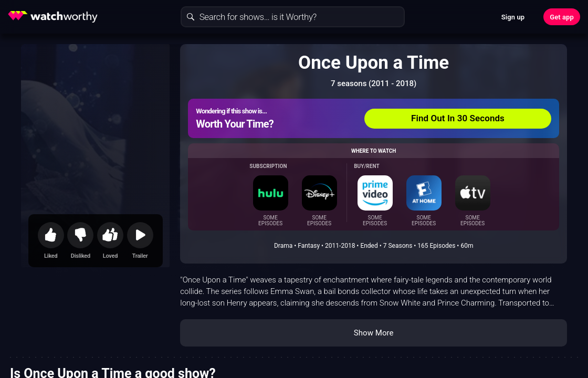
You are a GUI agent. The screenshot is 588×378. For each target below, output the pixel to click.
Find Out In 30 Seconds (458, 118)
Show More (374, 333)
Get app (562, 17)
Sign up (513, 17)
